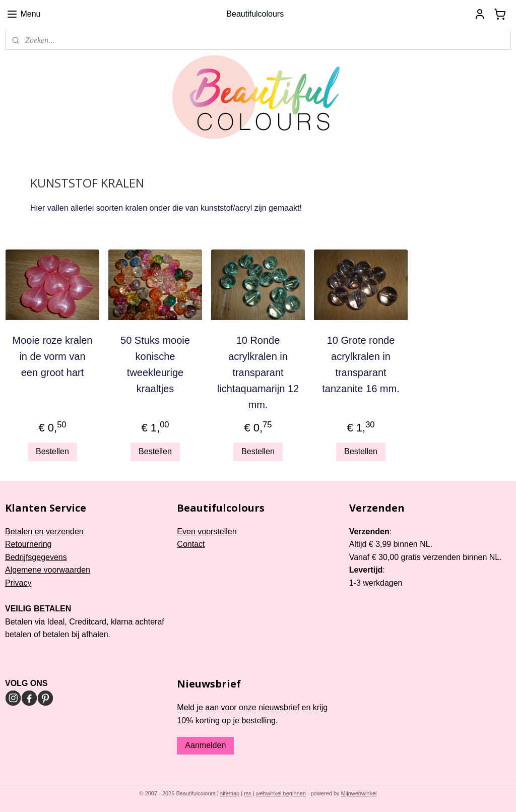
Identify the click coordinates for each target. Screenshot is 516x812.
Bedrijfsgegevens (36, 557)
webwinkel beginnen (281, 793)
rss (248, 793)
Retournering (28, 544)
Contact (191, 544)
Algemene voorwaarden (48, 570)
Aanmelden (205, 745)
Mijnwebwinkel (359, 793)
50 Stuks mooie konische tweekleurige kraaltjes (155, 364)
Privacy (18, 583)
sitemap (230, 793)
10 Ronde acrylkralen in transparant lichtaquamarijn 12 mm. (258, 372)
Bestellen (52, 451)
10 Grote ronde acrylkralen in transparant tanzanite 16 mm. (361, 364)
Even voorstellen (207, 532)
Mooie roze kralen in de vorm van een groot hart (53, 356)
